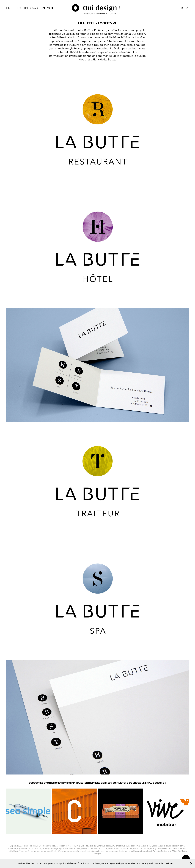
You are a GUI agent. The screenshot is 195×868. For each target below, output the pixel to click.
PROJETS (13, 8)
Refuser (169, 863)
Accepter (159, 863)
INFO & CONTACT (39, 8)
